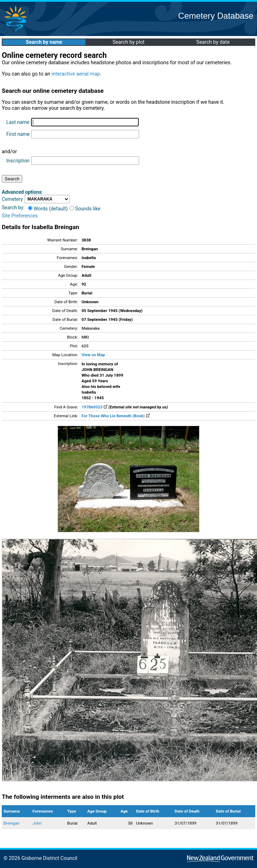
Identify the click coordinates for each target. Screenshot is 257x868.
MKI (85, 337)
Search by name (44, 42)
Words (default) (48, 209)
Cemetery (12, 199)
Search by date (213, 42)
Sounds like (85, 209)
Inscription (18, 161)
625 (85, 346)
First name (18, 134)
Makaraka (91, 328)
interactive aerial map (76, 74)
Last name (18, 122)
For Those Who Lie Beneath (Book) (116, 416)
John (37, 823)
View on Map (93, 355)
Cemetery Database (216, 16)
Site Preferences (20, 216)
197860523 (94, 407)
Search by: (13, 208)
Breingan (11, 823)
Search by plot (129, 42)
